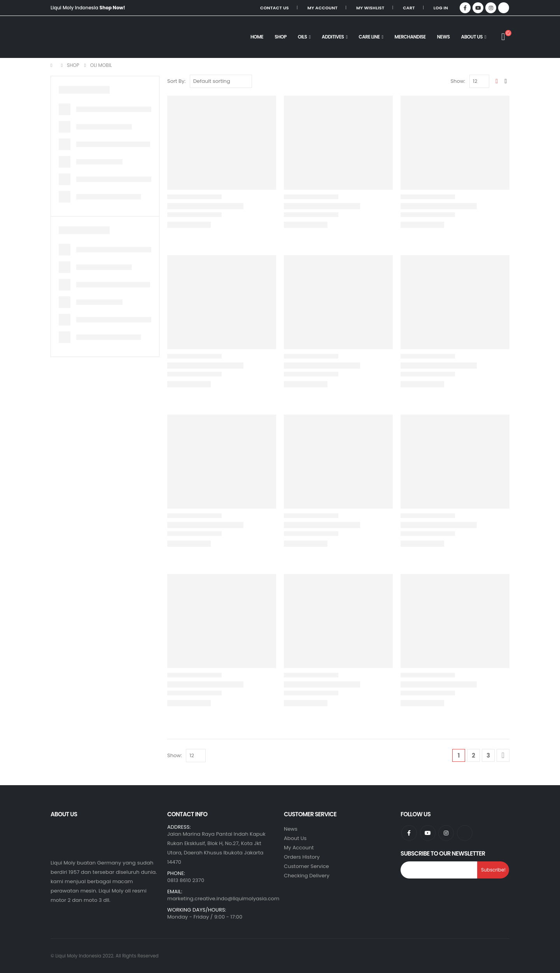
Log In (441, 8)
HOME (257, 37)
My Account (323, 8)
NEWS (444, 37)
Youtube (428, 833)
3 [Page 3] (488, 755)
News (291, 829)
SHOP (281, 37)
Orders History (302, 857)
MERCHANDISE (410, 37)
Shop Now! (112, 8)
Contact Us (275, 8)
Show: (458, 81)
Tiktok (465, 833)
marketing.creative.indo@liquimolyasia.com (223, 899)
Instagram (446, 833)
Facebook (409, 833)
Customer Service (306, 866)
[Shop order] (221, 81)
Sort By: (176, 81)
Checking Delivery (307, 876)
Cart (409, 8)
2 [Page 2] (473, 755)
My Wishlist (370, 8)
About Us (472, 37)
